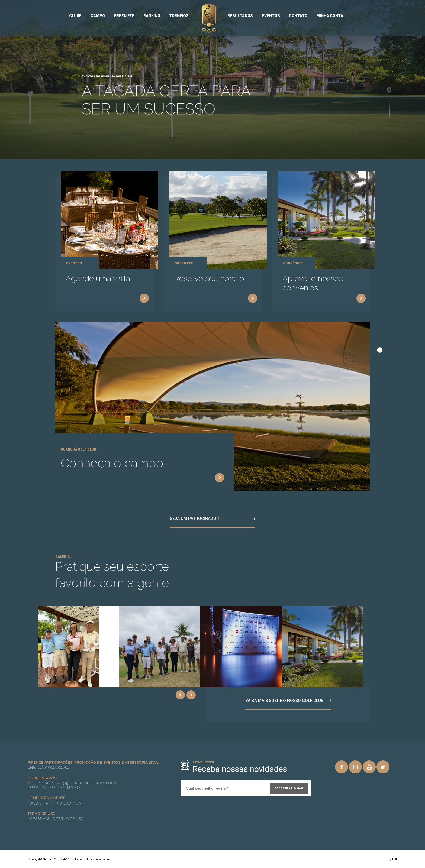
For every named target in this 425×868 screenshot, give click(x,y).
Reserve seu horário (209, 278)
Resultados (240, 16)
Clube (75, 16)
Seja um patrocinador (194, 519)
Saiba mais (144, 298)
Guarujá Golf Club (209, 18)
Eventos (271, 16)
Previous (180, 695)
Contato (298, 16)
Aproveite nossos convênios (313, 283)
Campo (98, 16)
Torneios (179, 16)
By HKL (393, 859)
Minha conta (330, 16)
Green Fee (124, 16)
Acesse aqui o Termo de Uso (56, 819)
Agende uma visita (98, 278)
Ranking (152, 16)
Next (191, 695)
